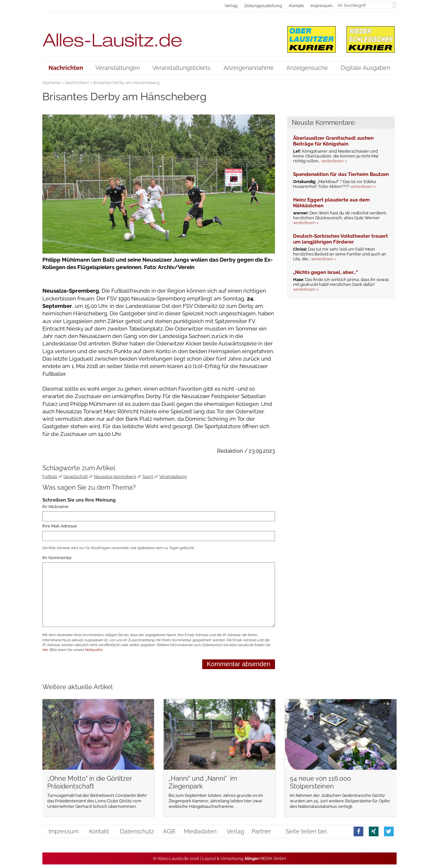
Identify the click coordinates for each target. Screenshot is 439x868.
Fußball (50, 477)
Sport (148, 477)
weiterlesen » (334, 161)
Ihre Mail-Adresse (60, 526)
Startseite (52, 83)
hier (45, 650)
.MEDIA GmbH (265, 858)
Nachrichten (77, 83)
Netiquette (94, 650)
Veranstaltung (173, 477)
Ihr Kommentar (57, 558)
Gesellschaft (76, 477)
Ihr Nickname (55, 507)
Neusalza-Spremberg (115, 477)
